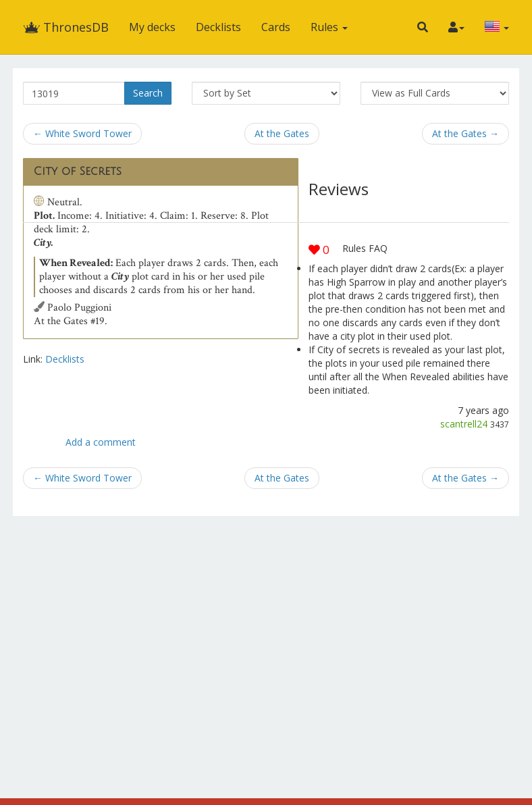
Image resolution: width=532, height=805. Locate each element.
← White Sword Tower (82, 133)
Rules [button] (329, 27)
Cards (276, 27)
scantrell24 (464, 424)
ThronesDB (66, 27)
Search (148, 93)
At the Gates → (465, 133)
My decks (152, 27)
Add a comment (101, 442)
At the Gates (282, 133)
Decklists (218, 27)
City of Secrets (78, 172)
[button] (423, 27)
